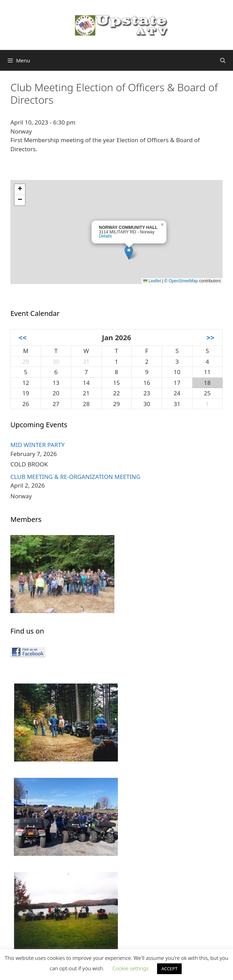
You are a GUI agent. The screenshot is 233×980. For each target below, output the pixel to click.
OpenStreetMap (183, 281)
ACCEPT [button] (169, 969)
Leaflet (152, 281)
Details (105, 236)
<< (22, 337)
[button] (129, 253)
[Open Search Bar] (223, 60)
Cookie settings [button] (130, 968)
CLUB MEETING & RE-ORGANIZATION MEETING (75, 477)
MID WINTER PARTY (37, 445)
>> (210, 337)
